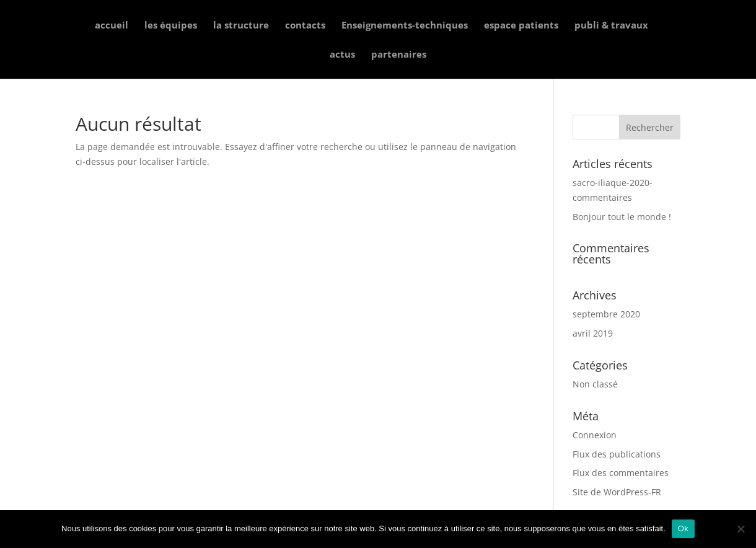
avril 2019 (593, 333)
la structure (241, 26)
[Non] (741, 529)
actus (342, 55)
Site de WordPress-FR (617, 492)
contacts (305, 26)
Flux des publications (617, 454)
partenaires (399, 55)
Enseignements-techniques (405, 26)
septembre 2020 (606, 314)
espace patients (521, 26)
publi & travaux (611, 26)
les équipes (171, 26)
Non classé (595, 384)
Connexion (595, 435)
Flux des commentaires (621, 473)
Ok (683, 528)
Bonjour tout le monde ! (622, 217)
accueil (112, 26)
